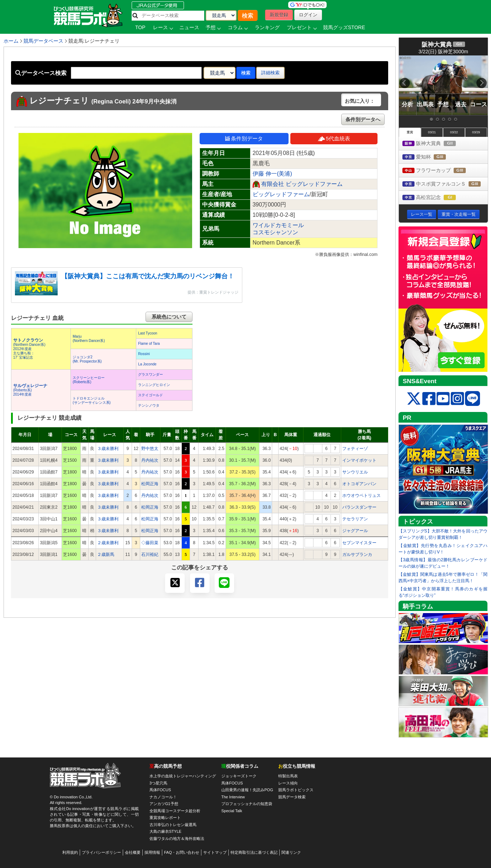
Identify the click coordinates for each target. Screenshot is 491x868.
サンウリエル (355, 472)
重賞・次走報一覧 (459, 214)
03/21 (432, 132)
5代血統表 (334, 138)
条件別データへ (363, 119)
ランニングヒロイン (154, 385)
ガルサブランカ (357, 554)
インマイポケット (359, 460)
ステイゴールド (151, 395)
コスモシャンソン (275, 232)
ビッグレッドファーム (281, 194)
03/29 (476, 132)
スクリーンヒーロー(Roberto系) (89, 380)
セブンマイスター (359, 543)
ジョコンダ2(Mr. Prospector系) (87, 359)
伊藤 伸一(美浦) (272, 174)
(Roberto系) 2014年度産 (30, 390)
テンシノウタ (149, 405)
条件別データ (244, 138)
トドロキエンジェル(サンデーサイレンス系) (92, 400)
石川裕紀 (150, 554)
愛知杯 (431, 157)
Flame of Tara (149, 344)
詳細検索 (270, 73)
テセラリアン (355, 519)
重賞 (410, 132)
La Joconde (147, 364)
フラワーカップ (441, 171)
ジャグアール (355, 531)
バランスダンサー (359, 507)
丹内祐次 (150, 460)
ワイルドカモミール (278, 225)
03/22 (454, 132)
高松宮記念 (436, 198)
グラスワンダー (151, 374)
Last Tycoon (148, 333)
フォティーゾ (355, 449)
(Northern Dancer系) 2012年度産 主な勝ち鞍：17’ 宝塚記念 (29, 349)
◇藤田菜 (150, 543)
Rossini (144, 354)
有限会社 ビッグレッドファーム (302, 184)
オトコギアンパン (359, 484)
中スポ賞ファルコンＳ (445, 184)
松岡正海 (150, 484)
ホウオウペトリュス (361, 495)
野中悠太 (150, 449)
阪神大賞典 (436, 144)
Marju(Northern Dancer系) (89, 339)
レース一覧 (422, 214)
